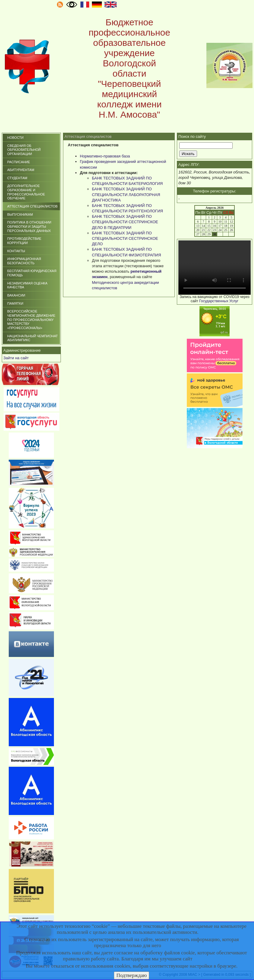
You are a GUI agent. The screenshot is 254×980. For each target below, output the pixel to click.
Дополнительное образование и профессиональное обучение (26, 192)
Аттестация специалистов (32, 206)
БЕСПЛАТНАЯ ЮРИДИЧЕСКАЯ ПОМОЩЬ (32, 273)
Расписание (19, 162)
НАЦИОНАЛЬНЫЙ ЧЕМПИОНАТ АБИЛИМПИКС (33, 338)
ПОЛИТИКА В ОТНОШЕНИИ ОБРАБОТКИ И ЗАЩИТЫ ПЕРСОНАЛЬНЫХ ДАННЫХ (29, 226)
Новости (15, 138)
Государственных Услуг (219, 301)
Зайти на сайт (16, 358)
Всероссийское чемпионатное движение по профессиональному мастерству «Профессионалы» (31, 320)
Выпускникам (20, 214)
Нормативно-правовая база (105, 156)
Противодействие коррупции (24, 241)
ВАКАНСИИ (16, 295)
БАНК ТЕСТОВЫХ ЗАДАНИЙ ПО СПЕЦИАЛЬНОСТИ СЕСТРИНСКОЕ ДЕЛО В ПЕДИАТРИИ (125, 222)
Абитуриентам (21, 170)
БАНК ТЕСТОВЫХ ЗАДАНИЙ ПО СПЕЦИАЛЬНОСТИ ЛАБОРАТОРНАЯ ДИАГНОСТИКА (126, 194)
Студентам (17, 178)
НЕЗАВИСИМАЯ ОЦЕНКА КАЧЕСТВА (27, 285)
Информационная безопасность (24, 261)
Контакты (16, 251)
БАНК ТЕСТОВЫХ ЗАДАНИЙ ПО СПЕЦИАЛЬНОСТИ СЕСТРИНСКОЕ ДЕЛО (125, 238)
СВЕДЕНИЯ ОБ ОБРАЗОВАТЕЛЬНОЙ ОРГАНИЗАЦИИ (24, 150)
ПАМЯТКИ (15, 303)
